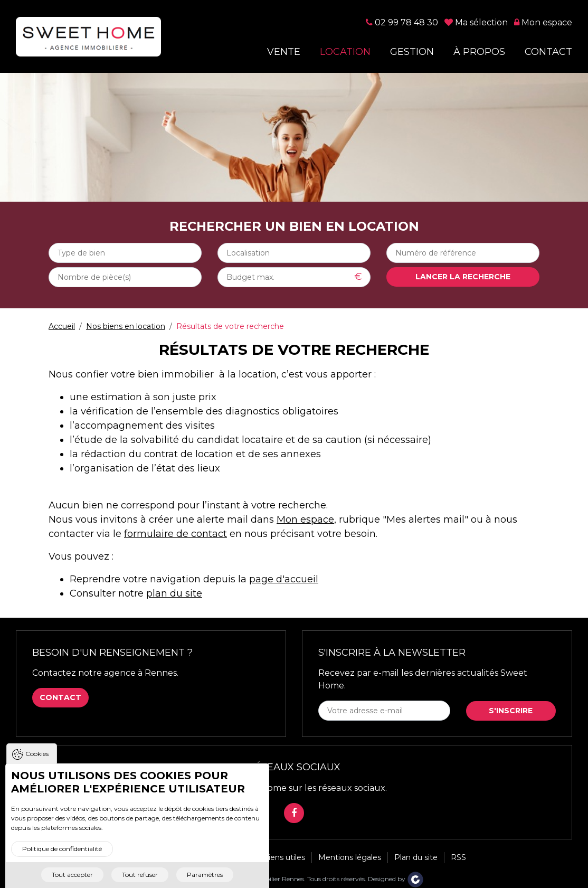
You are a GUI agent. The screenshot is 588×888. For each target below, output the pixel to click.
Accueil (62, 326)
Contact (548, 52)
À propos (479, 52)
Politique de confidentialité (62, 856)
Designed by (396, 879)
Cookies (37, 761)
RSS (458, 857)
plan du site (174, 593)
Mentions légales (350, 857)
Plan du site (416, 857)
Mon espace (305, 519)
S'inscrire (511, 711)
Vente (284, 52)
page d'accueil (284, 579)
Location (345, 52)
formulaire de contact (176, 534)
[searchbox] (125, 253)
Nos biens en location (126, 326)
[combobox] (125, 253)
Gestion (412, 52)
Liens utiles (284, 857)
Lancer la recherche (463, 277)
